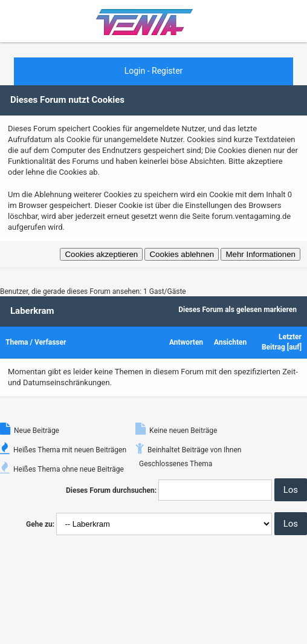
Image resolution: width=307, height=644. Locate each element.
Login (135, 71)
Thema (17, 342)
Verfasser (50, 342)
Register (167, 71)
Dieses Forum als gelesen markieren (238, 310)
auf (294, 347)
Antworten (186, 342)
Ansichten (230, 342)
